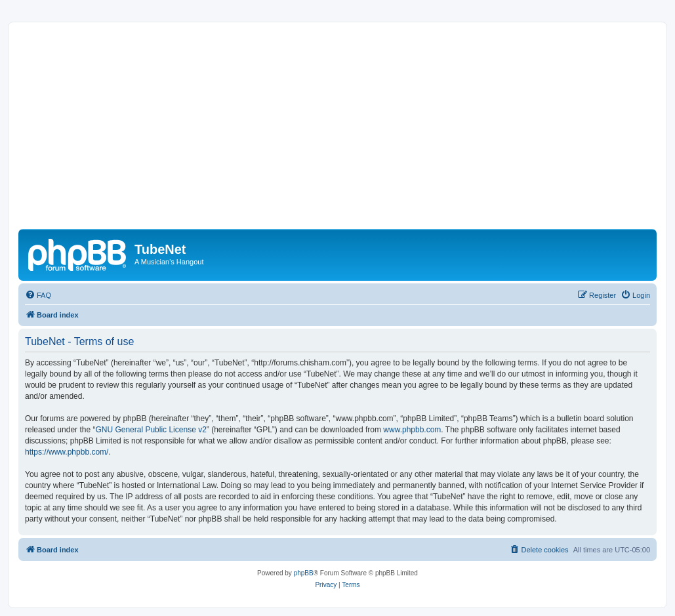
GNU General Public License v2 (151, 430)
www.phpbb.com (412, 430)
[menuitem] (38, 295)
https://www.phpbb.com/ (67, 452)
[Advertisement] (337, 131)
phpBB (304, 573)
